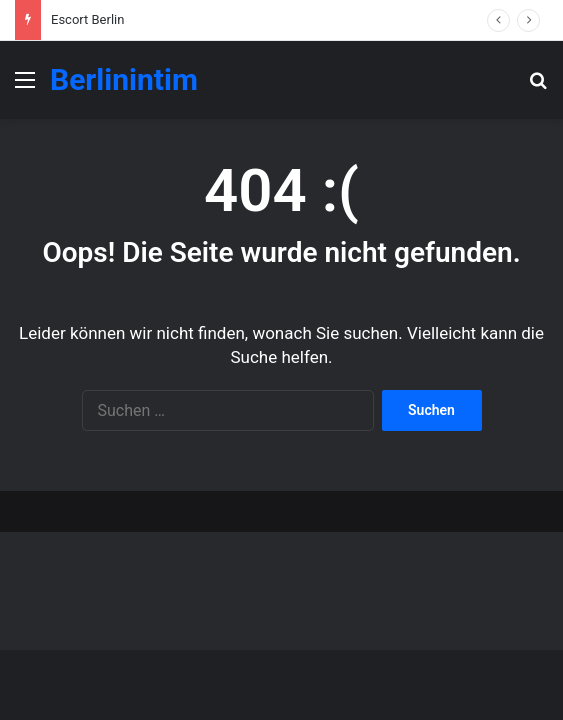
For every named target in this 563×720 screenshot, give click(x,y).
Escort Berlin (87, 19)
